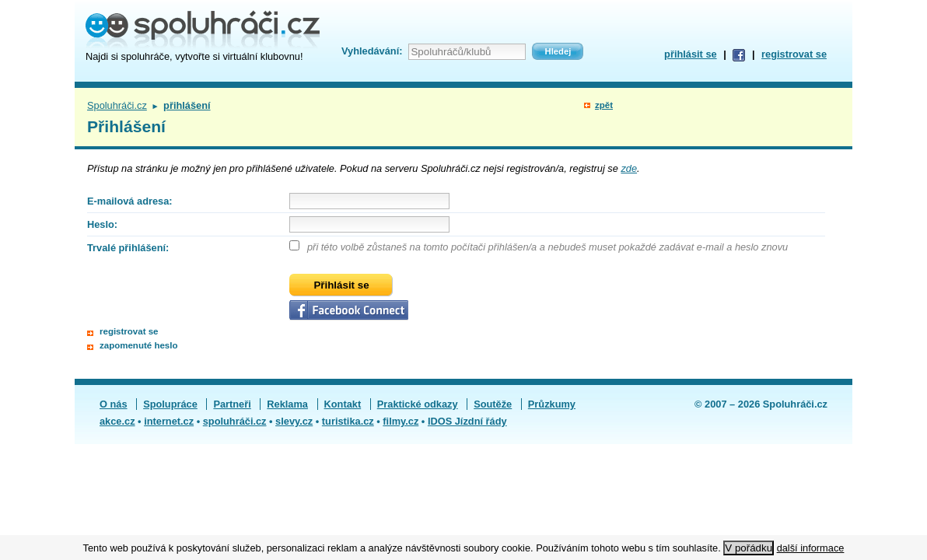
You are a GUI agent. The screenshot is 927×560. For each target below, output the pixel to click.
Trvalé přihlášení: (128, 248)
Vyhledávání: (372, 51)
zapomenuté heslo (138, 345)
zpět (604, 105)
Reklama (287, 404)
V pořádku (749, 548)
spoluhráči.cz (235, 421)
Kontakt (343, 404)
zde (629, 168)
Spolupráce (170, 404)
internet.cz (169, 421)
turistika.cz (348, 421)
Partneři (232, 404)
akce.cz (117, 421)
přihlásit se (691, 54)
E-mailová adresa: (130, 201)
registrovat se (794, 54)
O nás (114, 404)
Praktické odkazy (418, 404)
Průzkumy (552, 404)
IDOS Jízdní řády (467, 421)
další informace (811, 548)
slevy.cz (294, 421)
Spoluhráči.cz (117, 105)
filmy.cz (401, 421)
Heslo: (102, 224)
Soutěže (493, 404)
